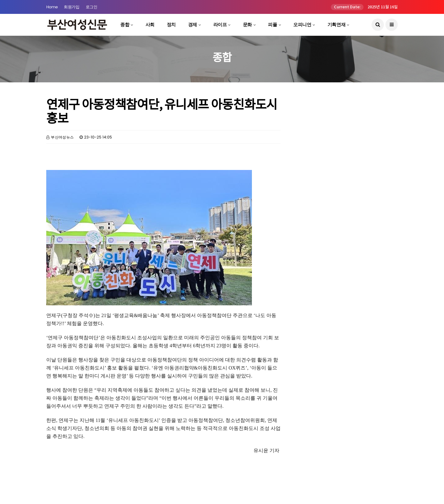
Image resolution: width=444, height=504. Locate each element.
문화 (247, 25)
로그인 (92, 7)
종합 (125, 25)
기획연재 (336, 25)
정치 (171, 25)
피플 (272, 25)
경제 (193, 25)
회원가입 (72, 7)
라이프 (220, 25)
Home (52, 7)
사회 (150, 25)
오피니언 (302, 25)
